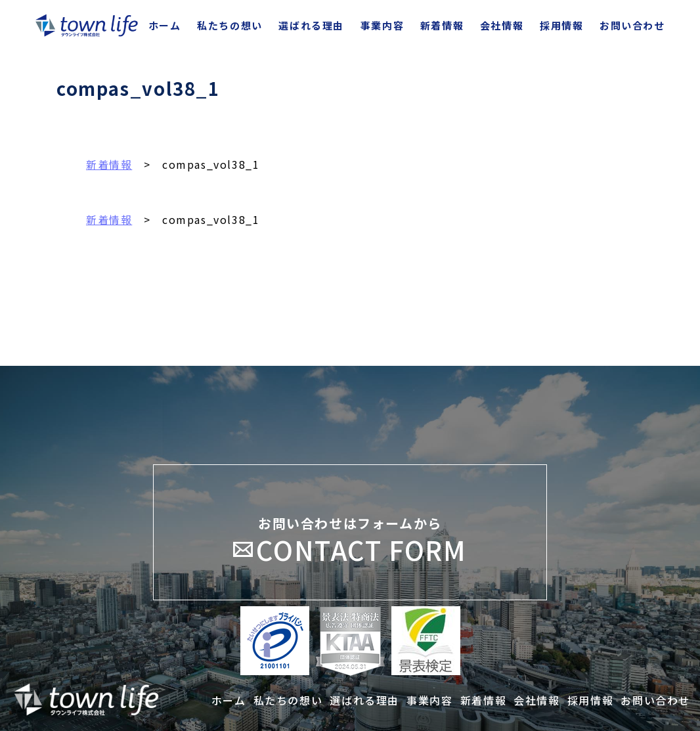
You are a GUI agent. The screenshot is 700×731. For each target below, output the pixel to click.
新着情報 (109, 164)
